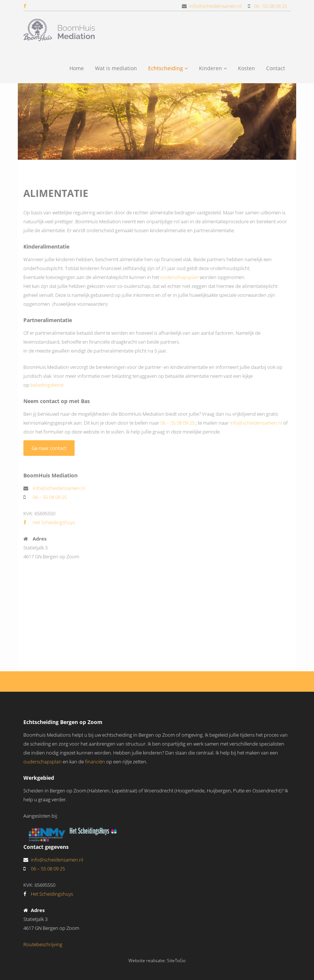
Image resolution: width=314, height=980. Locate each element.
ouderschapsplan (180, 277)
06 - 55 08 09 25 (270, 6)
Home (77, 68)
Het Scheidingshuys (49, 522)
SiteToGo (176, 960)
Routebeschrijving (43, 944)
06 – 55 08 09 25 (177, 423)
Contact (276, 68)
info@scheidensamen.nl (215, 6)
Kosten (246, 68)
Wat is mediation (116, 68)
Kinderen (213, 68)
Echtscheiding (168, 68)
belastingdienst (47, 385)
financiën (95, 762)
